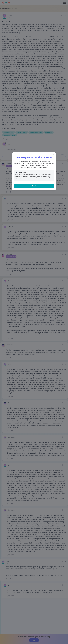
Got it (34, 186)
